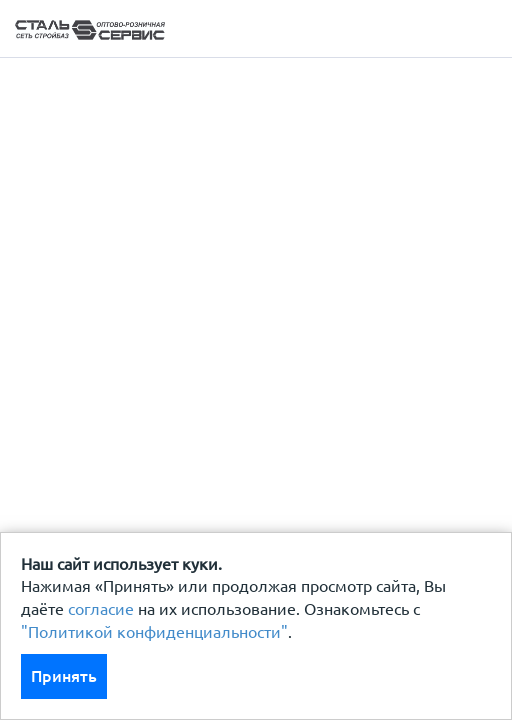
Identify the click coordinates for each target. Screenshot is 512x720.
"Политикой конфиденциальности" (154, 632)
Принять (64, 676)
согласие (101, 609)
